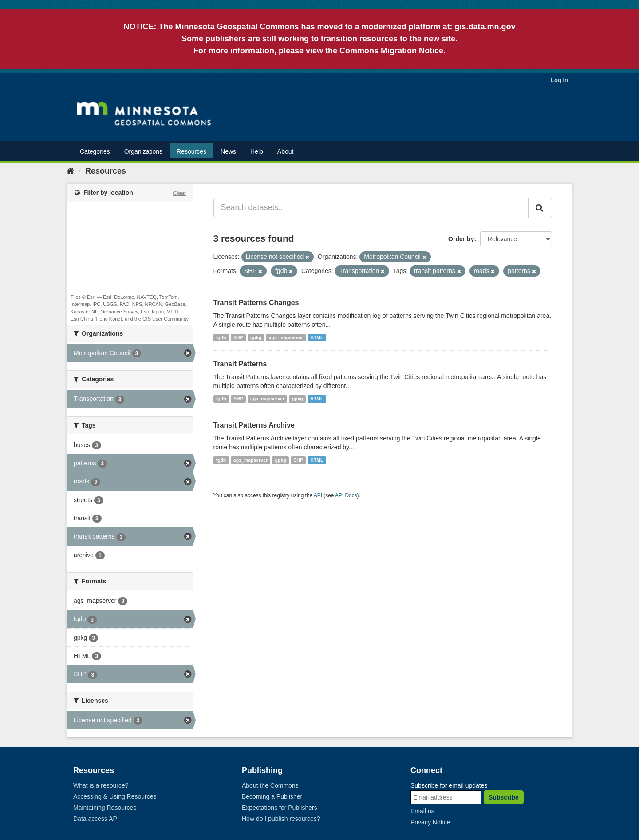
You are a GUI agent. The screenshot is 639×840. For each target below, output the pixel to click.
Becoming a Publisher (272, 796)
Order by (461, 239)
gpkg (256, 337)
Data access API (96, 819)
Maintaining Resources (105, 808)
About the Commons (270, 785)
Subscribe (504, 797)
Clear (179, 193)
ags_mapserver (286, 337)
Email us (422, 811)
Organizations (143, 151)
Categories (95, 151)
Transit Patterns (240, 364)
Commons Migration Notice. (392, 51)
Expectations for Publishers (280, 808)
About (286, 151)
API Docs (346, 495)
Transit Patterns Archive (254, 425)
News (228, 151)
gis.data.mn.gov (485, 27)
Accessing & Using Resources (115, 796)
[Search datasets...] (371, 208)
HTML (317, 337)
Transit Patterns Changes (256, 303)
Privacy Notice (430, 822)
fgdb (221, 337)
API (318, 495)
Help (257, 151)
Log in (559, 80)
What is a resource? (101, 785)
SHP (238, 337)
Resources (191, 151)
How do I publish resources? (281, 819)
